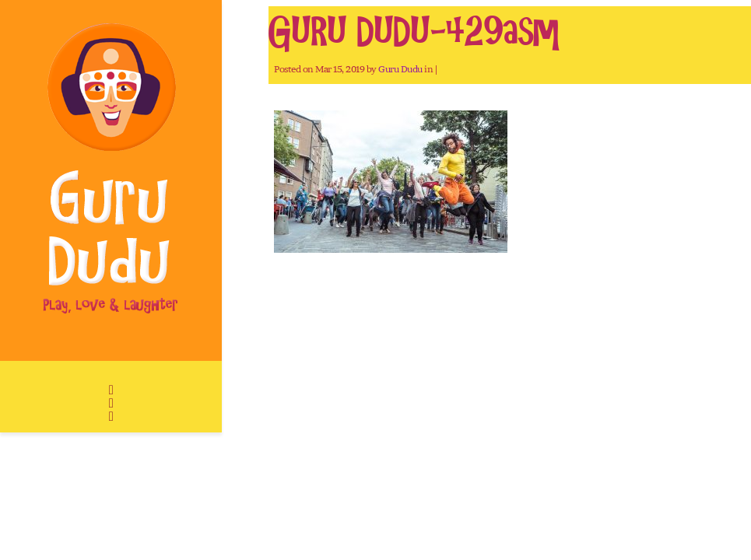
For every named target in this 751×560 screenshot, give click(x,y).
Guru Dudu (400, 69)
